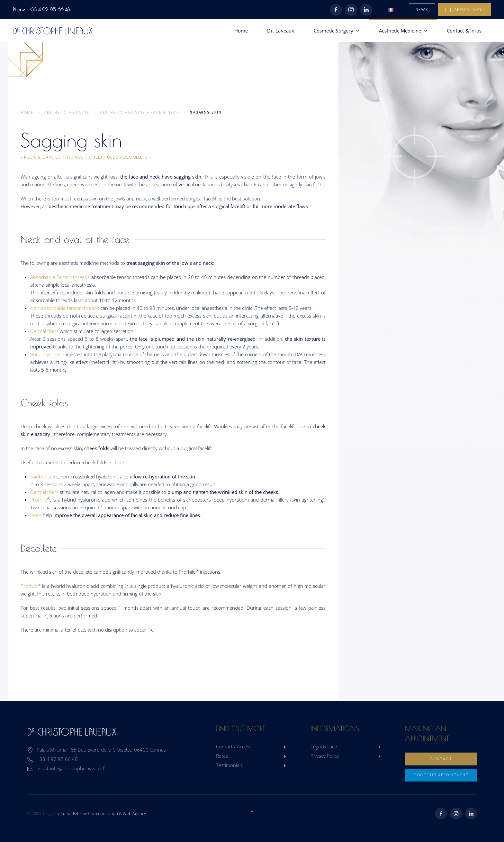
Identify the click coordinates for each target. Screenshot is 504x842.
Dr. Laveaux (281, 31)
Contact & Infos (464, 31)
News (422, 9)
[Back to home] (53, 31)
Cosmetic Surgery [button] (337, 31)
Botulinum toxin (47, 354)
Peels (36, 515)
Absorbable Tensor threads (60, 277)
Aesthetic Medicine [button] (403, 31)
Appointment (465, 10)
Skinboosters (44, 477)
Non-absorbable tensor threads (65, 308)
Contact (441, 759)
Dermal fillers (44, 331)
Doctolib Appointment (441, 775)
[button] (252, 814)
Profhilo (39, 500)
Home (241, 31)
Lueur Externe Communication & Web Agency (103, 813)
